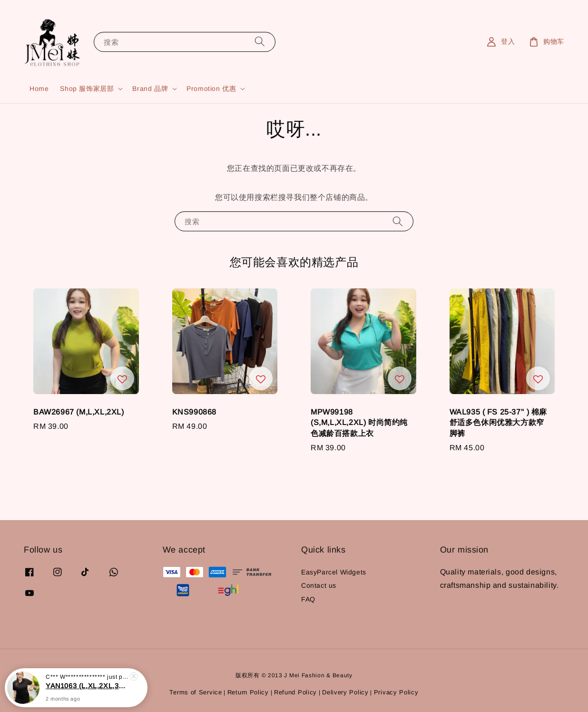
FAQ (308, 599)
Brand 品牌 (150, 89)
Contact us (319, 585)
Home (39, 89)
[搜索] (260, 42)
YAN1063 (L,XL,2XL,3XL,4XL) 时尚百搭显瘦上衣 (88, 694)
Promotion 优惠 (211, 89)
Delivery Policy (345, 692)
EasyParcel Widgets (334, 572)
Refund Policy (295, 692)
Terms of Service (196, 692)
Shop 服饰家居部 (87, 89)
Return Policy (248, 692)
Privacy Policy (396, 692)
